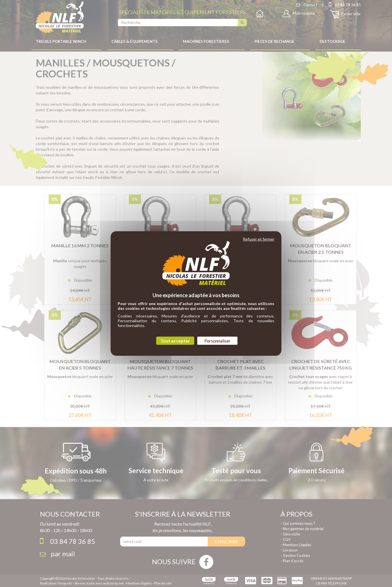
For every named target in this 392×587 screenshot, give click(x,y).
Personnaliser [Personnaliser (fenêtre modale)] (217, 341)
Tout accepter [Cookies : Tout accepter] (175, 341)
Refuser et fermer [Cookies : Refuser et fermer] (259, 239)
